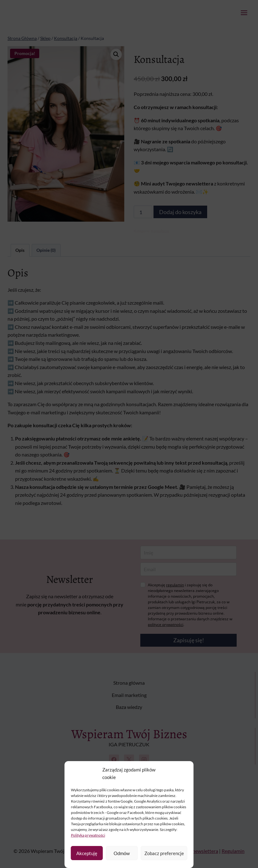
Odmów (122, 853)
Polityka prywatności (88, 835)
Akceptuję (87, 853)
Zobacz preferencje (164, 853)
